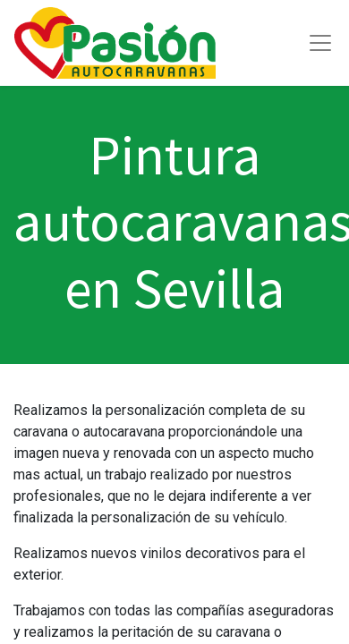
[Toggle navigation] (320, 43)
